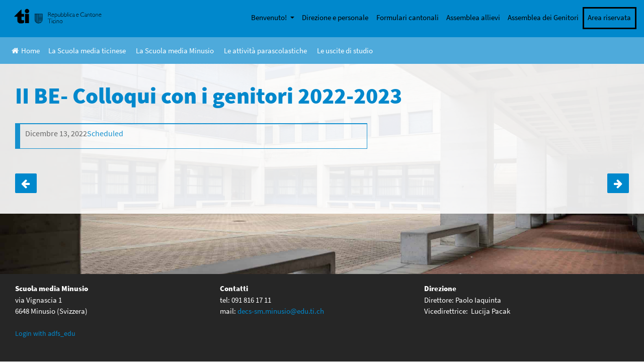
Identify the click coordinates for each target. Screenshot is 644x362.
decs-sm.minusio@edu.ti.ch (281, 310)
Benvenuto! (270, 17)
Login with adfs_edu (45, 333)
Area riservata (609, 17)
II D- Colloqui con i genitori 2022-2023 (618, 184)
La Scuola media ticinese (87, 51)
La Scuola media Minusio (175, 51)
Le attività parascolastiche (265, 51)
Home (26, 51)
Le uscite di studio (345, 51)
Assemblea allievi (473, 17)
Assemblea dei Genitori (543, 17)
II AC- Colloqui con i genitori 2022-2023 (26, 184)
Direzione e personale (335, 17)
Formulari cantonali (408, 17)
